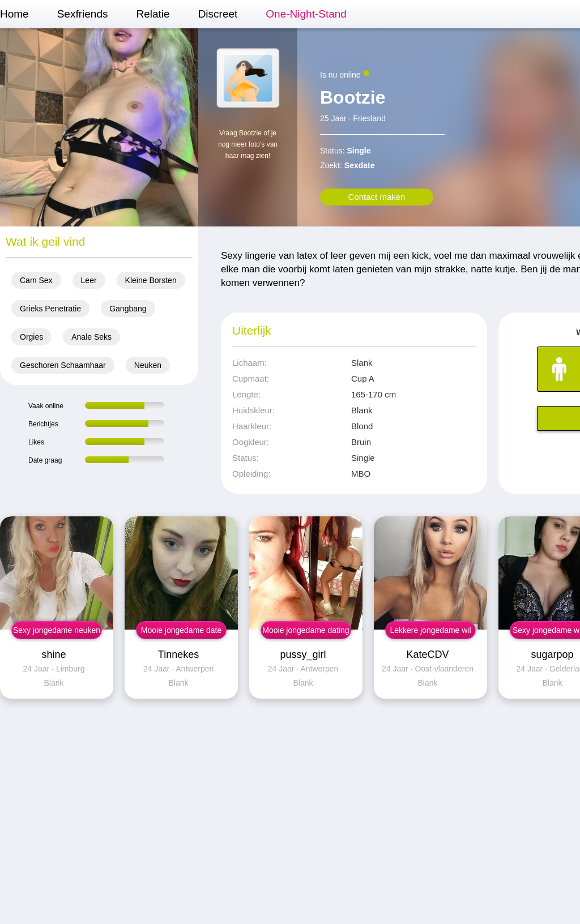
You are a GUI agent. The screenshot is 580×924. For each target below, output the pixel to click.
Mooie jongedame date (181, 630)
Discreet (218, 14)
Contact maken (377, 197)
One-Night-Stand (306, 14)
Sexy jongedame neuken (57, 630)
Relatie (153, 14)
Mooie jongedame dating (306, 630)
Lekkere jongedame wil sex (430, 632)
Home (14, 14)
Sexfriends (83, 14)
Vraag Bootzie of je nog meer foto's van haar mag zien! (248, 144)
